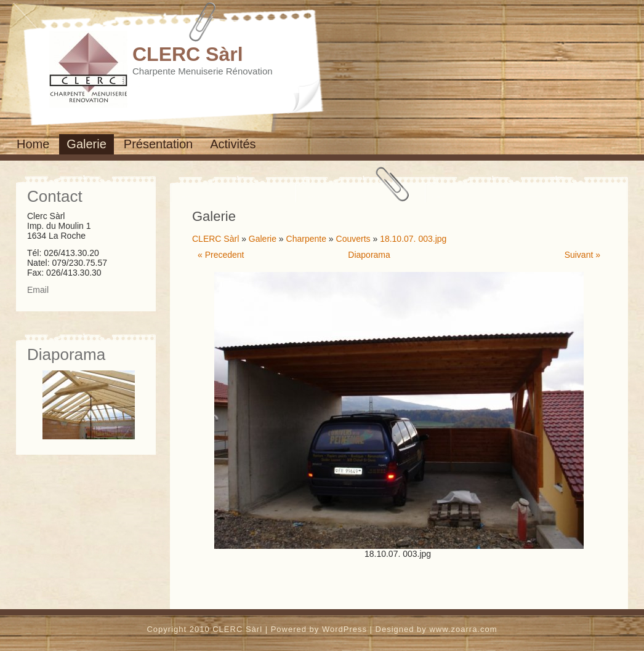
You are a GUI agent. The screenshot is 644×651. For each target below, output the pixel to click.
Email (38, 290)
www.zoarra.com (463, 629)
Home (33, 144)
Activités (233, 144)
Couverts (353, 239)
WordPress (344, 629)
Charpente (306, 239)
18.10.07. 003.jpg (413, 239)
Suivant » (582, 255)
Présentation (158, 144)
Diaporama (369, 255)
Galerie (86, 144)
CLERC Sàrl (188, 54)
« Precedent (221, 255)
